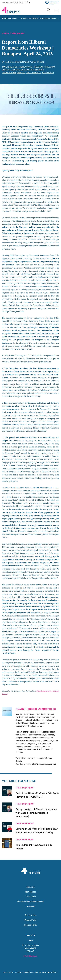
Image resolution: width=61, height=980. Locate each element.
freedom (38, 67)
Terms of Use (30, 915)
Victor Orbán (34, 73)
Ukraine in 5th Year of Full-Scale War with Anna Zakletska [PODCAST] (37, 831)
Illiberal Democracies (17, 62)
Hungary (29, 70)
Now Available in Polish (34, 847)
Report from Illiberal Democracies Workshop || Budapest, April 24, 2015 (40, 18)
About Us (31, 887)
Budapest (13, 67)
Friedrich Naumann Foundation (30, 902)
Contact (30, 936)
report (21, 73)
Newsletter (31, 906)
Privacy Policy (31, 920)
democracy (26, 67)
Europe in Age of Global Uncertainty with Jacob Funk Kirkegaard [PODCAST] (36, 813)
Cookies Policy (30, 925)
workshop (48, 73)
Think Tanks (30, 897)
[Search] (49, 10)
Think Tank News (9, 18)
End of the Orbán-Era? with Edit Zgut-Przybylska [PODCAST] (37, 795)
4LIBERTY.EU (28, 973)
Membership (30, 892)
